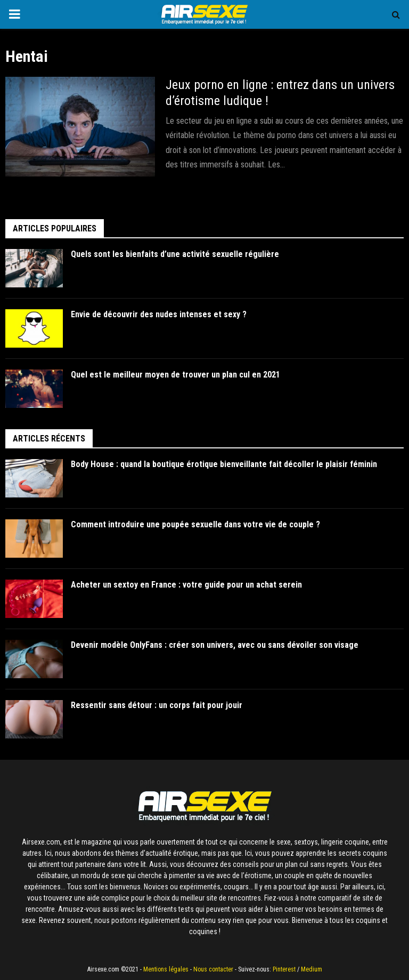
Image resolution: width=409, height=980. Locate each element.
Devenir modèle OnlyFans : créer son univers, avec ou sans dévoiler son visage (215, 645)
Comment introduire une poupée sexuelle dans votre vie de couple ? (195, 524)
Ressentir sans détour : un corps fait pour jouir (157, 705)
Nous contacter (213, 969)
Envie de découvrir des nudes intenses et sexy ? (159, 314)
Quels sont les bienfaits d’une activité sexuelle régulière (175, 254)
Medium (312, 969)
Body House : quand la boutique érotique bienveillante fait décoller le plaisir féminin (224, 464)
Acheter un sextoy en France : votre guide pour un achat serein (186, 585)
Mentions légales (166, 969)
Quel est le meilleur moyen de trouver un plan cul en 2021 (176, 375)
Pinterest (284, 969)
